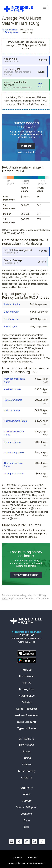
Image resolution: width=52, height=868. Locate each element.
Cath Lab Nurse (12, 410)
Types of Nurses (27, 728)
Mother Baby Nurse (14, 452)
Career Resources (27, 709)
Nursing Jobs (27, 689)
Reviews (27, 764)
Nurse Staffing (27, 771)
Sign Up (27, 683)
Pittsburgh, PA (11, 319)
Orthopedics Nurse (14, 474)
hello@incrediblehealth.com (27, 632)
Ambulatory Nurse (13, 400)
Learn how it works (26, 152)
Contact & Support (27, 807)
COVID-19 (27, 777)
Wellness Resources (27, 715)
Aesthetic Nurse (12, 389)
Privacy (33, 857)
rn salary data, (25, 595)
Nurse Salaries (10, 30)
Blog (27, 827)
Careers (27, 801)
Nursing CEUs (27, 696)
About (27, 794)
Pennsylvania (12, 32)
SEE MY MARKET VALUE (26, 575)
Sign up (27, 751)
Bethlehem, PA (12, 312)
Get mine (41, 85)
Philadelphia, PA (12, 304)
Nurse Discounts (27, 722)
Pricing (27, 758)
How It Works (27, 676)
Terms (18, 857)
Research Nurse (12, 442)
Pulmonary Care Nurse (16, 421)
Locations (27, 814)
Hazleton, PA (11, 326)
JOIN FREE (26, 146)
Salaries (27, 702)
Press (27, 820)
